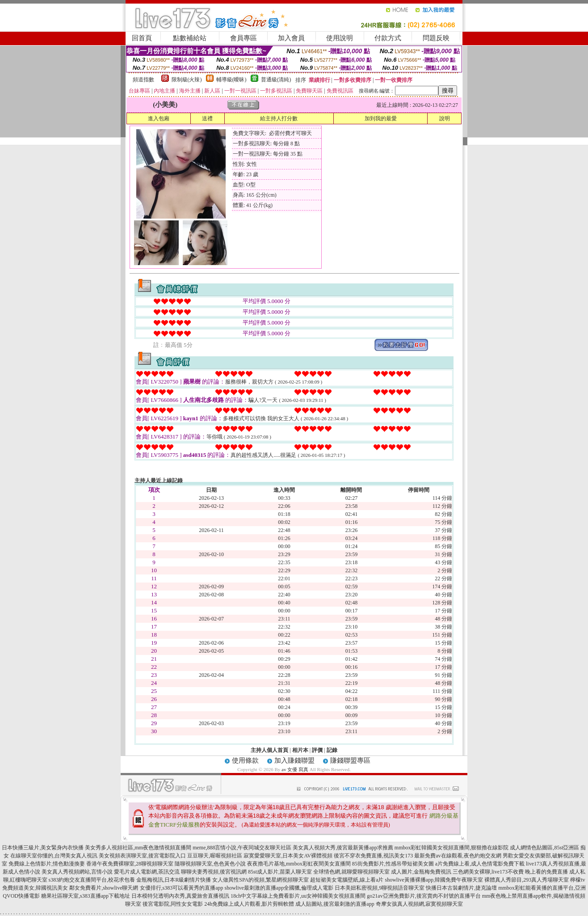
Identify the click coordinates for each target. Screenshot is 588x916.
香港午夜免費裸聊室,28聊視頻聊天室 (130, 864)
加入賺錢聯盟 (294, 760)
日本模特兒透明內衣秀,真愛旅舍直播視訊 (180, 896)
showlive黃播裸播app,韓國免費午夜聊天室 (434, 880)
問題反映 (436, 38)
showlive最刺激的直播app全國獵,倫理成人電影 (279, 888)
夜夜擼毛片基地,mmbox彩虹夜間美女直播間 (299, 864)
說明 (445, 118)
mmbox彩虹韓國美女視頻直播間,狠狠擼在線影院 (452, 848)
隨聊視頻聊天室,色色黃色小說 (210, 864)
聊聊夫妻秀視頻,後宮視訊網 (214, 872)
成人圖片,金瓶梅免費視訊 (421, 872)
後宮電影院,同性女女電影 (173, 904)
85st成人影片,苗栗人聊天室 (280, 872)
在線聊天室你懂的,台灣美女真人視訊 (54, 856)
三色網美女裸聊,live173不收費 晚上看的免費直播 (510, 872)
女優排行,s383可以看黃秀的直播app (182, 888)
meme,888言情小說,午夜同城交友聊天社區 (242, 848)
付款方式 (388, 38)
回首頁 (142, 38)
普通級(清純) (276, 80)
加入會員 (291, 38)
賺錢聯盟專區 (350, 760)
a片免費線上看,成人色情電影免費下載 (480, 864)
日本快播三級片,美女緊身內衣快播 (43, 848)
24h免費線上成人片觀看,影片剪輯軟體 (249, 904)
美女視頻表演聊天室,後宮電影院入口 (142, 856)
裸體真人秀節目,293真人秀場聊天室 (527, 880)
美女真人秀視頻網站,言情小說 (77, 872)
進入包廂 (159, 118)
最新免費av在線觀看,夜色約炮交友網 (458, 856)
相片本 (300, 750)
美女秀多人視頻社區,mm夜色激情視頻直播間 (138, 848)
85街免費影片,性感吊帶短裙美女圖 (393, 864)
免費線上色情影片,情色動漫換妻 (47, 864)
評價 (317, 750)
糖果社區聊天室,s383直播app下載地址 (86, 896)
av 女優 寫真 (295, 769)
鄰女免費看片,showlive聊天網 (104, 888)
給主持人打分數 (279, 118)
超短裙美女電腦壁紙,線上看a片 (347, 880)
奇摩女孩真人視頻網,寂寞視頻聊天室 (419, 904)
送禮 (207, 118)
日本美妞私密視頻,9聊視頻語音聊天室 (380, 888)
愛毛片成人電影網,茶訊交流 (147, 872)
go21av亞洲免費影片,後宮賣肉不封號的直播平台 (424, 896)
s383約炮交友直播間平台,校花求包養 (92, 880)
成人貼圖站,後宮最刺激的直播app (335, 904)
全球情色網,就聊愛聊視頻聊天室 (351, 872)
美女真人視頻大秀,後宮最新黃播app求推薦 (343, 848)
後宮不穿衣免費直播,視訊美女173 (373, 856)
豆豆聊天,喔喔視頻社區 (215, 856)
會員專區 (244, 38)
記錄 (332, 750)
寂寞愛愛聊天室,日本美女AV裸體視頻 (288, 856)
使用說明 (340, 38)
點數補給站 (190, 38)
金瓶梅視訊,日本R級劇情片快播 (174, 880)
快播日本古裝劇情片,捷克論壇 (461, 888)
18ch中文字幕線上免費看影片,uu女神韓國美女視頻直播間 (299, 896)
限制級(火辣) (187, 80)
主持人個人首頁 (269, 750)
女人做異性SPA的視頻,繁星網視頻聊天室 (260, 880)
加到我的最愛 (381, 118)
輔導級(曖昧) (231, 80)
